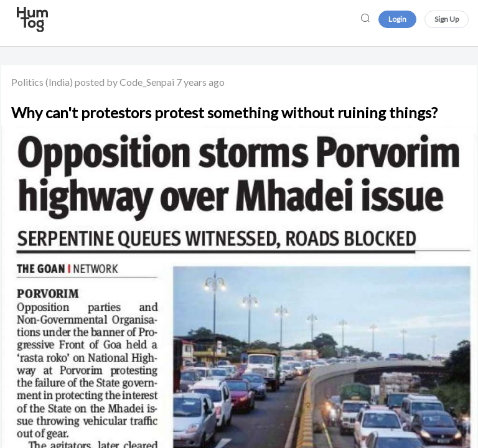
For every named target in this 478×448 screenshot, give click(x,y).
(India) (59, 82)
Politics (27, 82)
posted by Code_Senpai (124, 82)
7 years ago (200, 82)
